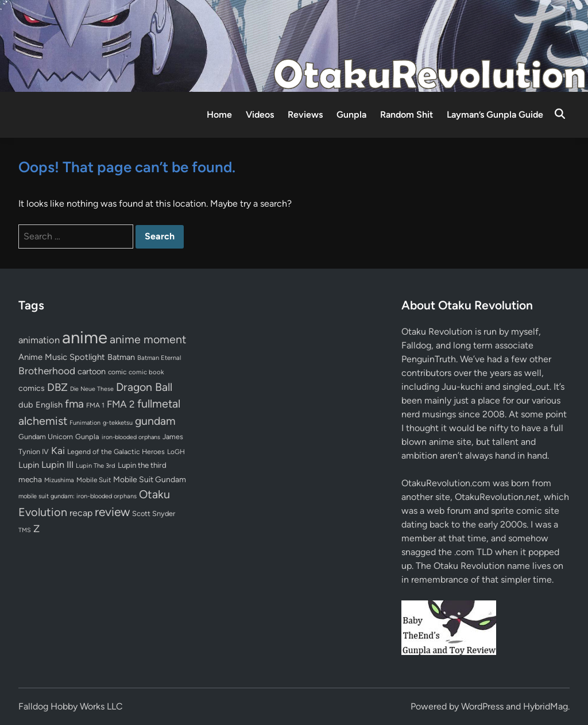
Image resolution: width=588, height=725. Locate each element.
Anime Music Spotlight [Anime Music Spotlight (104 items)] (62, 357)
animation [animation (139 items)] (39, 340)
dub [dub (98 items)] (26, 405)
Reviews (305, 115)
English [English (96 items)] (49, 405)
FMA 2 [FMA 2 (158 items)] (121, 404)
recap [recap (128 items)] (81, 513)
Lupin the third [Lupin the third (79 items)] (142, 465)
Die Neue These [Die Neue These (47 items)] (92, 389)
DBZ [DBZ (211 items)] (57, 387)
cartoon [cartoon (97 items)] (92, 371)
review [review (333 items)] (112, 512)
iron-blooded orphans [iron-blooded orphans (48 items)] (131, 437)
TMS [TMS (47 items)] (25, 530)
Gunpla (351, 115)
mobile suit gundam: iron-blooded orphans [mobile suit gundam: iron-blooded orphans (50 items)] (78, 496)
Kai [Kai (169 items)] (58, 450)
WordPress (482, 706)
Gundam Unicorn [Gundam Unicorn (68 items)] (46, 437)
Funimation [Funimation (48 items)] (85, 423)
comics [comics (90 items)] (32, 388)
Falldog (416, 345)
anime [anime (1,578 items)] (85, 337)
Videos (260, 115)
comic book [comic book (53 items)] (146, 372)
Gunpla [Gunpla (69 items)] (87, 437)
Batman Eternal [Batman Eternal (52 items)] (159, 358)
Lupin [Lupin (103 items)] (29, 465)
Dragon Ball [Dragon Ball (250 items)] (144, 387)
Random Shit (407, 115)
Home (219, 115)
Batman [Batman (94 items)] (121, 357)
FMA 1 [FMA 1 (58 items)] (95, 405)
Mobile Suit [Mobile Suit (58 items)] (94, 480)
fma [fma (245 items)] (74, 404)
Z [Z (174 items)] (36, 528)
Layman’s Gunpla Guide (495, 115)
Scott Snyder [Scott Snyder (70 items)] (154, 513)
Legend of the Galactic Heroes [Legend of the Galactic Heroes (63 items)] (116, 451)
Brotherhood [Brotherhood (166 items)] (47, 371)
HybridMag (546, 706)
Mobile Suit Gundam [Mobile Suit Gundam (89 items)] (150, 479)
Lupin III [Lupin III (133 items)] (57, 465)
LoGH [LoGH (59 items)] (176, 452)
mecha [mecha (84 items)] (30, 479)
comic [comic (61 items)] (117, 372)
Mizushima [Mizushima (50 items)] (59, 480)
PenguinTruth (429, 359)
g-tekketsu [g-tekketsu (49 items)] (118, 423)
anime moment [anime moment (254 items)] (148, 339)
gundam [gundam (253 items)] (155, 421)
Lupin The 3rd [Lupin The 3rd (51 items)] (96, 466)
